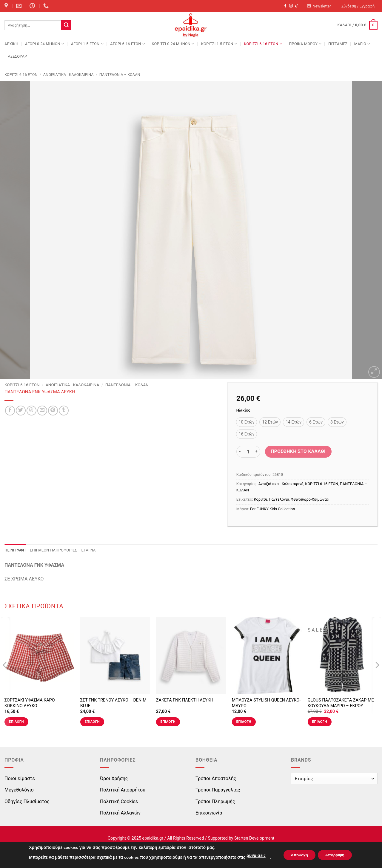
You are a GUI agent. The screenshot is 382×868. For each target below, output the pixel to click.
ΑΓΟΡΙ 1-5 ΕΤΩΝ (87, 44)
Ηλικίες (243, 410)
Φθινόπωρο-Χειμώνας (310, 499)
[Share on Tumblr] (64, 411)
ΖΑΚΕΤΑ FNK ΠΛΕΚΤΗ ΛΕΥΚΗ (185, 700)
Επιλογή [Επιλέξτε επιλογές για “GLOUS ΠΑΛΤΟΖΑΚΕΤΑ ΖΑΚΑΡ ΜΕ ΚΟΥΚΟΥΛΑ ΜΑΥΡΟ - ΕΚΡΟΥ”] (320, 722)
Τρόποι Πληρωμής (215, 801)
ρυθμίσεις (252, 856)
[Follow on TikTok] (297, 6)
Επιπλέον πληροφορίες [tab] (54, 550)
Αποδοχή (297, 855)
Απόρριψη (337, 855)
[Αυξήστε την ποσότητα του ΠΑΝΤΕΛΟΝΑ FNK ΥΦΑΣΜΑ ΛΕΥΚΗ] (257, 452)
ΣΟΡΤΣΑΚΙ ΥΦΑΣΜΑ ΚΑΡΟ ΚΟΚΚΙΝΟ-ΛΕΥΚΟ (30, 703)
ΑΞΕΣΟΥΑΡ (17, 56)
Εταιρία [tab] (89, 550)
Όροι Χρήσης (114, 778)
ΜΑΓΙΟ (362, 44)
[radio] (247, 422)
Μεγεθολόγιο (19, 790)
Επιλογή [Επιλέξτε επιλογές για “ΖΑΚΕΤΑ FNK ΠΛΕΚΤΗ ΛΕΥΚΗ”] (168, 722)
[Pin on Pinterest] (53, 411)
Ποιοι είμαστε (20, 778)
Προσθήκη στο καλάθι (298, 451)
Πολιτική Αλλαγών (120, 813)
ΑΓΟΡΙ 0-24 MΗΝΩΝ (45, 44)
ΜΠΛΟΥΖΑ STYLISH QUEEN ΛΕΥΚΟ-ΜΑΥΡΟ (266, 703)
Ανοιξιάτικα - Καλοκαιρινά (68, 75)
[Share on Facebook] (10, 411)
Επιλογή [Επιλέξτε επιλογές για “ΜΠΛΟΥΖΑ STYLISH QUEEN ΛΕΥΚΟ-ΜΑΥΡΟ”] (244, 722)
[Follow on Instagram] (291, 6)
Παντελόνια (279, 499)
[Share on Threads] (31, 411)
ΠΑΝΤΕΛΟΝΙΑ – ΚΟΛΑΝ (120, 75)
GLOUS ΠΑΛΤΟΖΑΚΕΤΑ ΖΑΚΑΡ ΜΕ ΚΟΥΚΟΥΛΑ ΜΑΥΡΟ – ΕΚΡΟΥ (341, 703)
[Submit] (66, 25)
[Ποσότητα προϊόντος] (248, 452)
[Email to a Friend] (42, 411)
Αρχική (11, 44)
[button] (319, 6)
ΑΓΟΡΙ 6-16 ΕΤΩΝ (128, 44)
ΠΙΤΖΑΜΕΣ (338, 44)
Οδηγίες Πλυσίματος (27, 801)
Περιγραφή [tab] (15, 550)
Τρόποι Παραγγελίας (218, 790)
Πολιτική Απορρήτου (123, 790)
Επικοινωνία (209, 813)
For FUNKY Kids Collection (272, 509)
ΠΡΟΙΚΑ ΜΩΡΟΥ (305, 44)
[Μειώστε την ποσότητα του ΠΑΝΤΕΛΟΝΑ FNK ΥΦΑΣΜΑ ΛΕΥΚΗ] (240, 452)
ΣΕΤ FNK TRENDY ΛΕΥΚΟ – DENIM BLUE (113, 703)
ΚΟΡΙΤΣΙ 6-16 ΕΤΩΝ (263, 44)
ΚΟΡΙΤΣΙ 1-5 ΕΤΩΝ (219, 44)
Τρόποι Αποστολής (216, 778)
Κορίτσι (261, 499)
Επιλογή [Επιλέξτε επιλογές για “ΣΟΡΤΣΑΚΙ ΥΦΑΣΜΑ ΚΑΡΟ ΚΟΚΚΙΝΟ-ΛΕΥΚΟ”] (16, 722)
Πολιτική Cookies (119, 801)
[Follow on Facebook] (285, 6)
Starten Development (254, 838)
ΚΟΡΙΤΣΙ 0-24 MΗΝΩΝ (173, 44)
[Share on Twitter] (21, 411)
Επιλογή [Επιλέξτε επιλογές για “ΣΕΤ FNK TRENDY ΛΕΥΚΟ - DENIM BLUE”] (92, 722)
